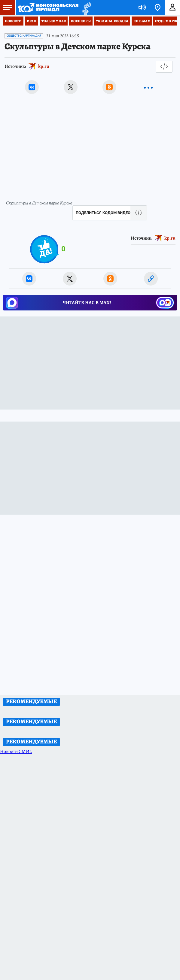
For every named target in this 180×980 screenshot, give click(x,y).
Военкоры (81, 21)
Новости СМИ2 (16, 752)
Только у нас (54, 21)
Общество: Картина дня (24, 36)
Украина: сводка (112, 21)
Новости (13, 21)
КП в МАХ (142, 21)
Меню (6, 8)
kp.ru (44, 66)
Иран (32, 21)
